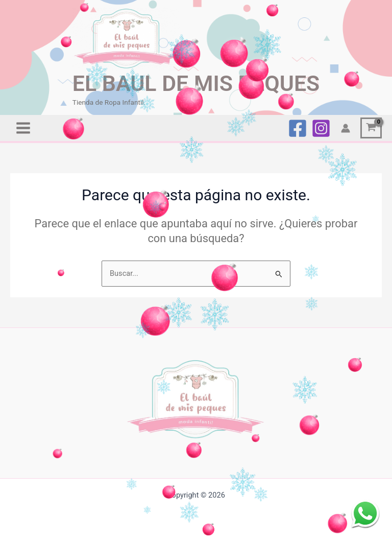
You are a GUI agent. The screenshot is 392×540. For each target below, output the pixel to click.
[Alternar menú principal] (23, 128)
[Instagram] (321, 128)
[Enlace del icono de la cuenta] (346, 128)
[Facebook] (298, 128)
